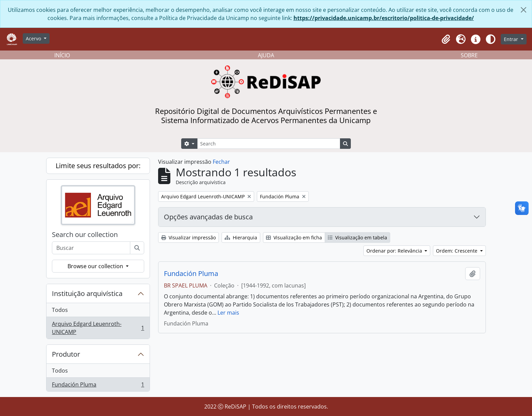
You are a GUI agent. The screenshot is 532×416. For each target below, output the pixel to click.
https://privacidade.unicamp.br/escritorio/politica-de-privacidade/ (384, 18)
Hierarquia (241, 237)
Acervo (34, 38)
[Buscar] (137, 248)
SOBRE (469, 55)
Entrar (512, 39)
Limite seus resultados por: (98, 166)
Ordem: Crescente (457, 251)
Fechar (221, 162)
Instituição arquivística (87, 293)
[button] (446, 39)
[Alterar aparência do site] (491, 39)
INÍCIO (62, 55)
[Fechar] (524, 10)
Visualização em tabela (357, 237)
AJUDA (266, 55)
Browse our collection (96, 266)
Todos (60, 310)
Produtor (66, 354)
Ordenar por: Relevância (395, 251)
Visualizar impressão (188, 237)
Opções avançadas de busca (208, 217)
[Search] (269, 144)
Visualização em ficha (294, 237)
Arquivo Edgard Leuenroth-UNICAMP (98, 328)
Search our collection (85, 235)
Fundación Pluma (98, 386)
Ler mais (228, 313)
